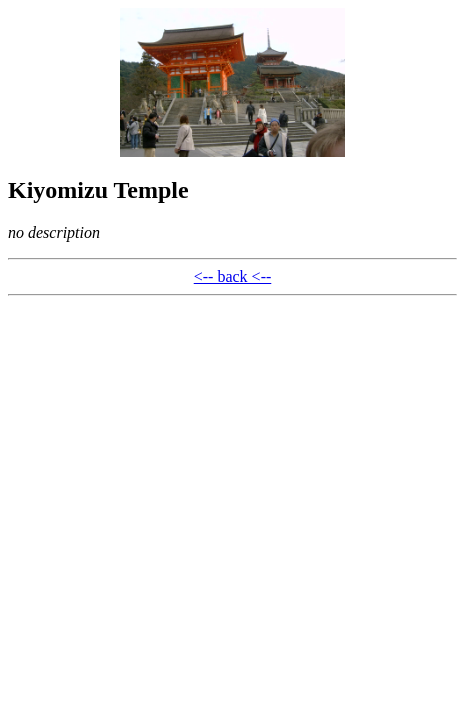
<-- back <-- (233, 276)
